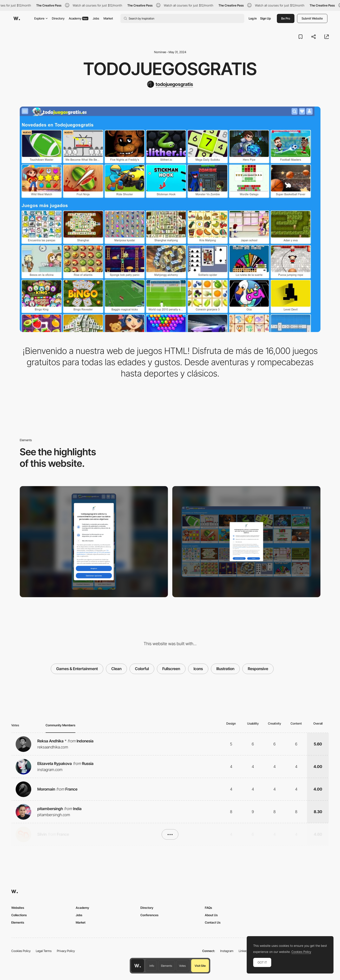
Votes (182, 966)
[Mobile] (94, 542)
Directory (58, 18)
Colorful (142, 669)
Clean (116, 669)
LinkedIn (244, 951)
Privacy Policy (66, 951)
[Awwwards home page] (138, 966)
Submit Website (312, 18)
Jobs (96, 18)
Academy (79, 18)
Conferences (149, 915)
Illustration (225, 669)
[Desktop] (246, 542)
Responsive (258, 669)
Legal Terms (44, 951)
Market (108, 18)
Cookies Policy (21, 951)
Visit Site (200, 966)
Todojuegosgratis (170, 69)
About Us (211, 915)
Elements (167, 966)
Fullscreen (171, 669)
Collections (19, 915)
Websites (18, 908)
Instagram (227, 951)
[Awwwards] (17, 18)
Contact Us (213, 922)
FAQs (208, 908)
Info (152, 966)
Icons (198, 669)
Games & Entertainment (77, 669)
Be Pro (286, 18)
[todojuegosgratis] (170, 84)
